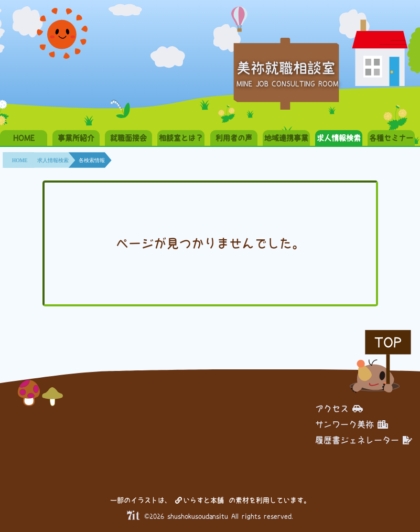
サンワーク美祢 (352, 424)
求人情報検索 (339, 138)
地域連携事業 (286, 138)
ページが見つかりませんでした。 (210, 243)
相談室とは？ (181, 138)
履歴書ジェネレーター (364, 440)
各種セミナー (391, 138)
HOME (24, 138)
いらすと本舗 (200, 500)
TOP (388, 342)
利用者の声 (234, 138)
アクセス (339, 409)
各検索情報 (92, 160)
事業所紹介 (76, 138)
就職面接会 (128, 138)
